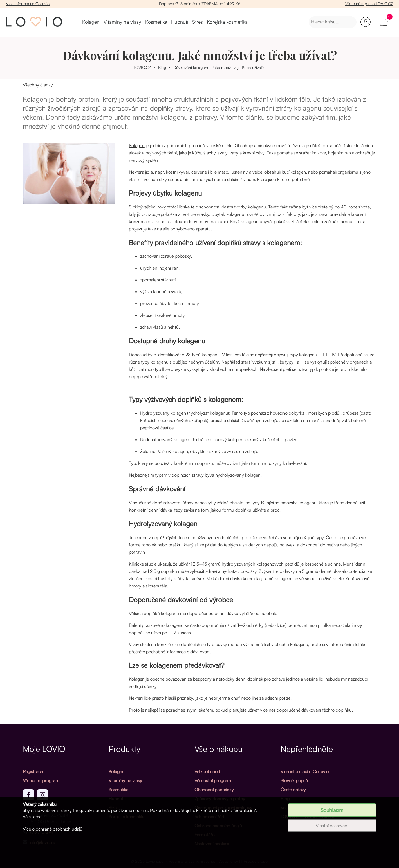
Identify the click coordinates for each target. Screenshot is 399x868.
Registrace (33, 771)
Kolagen (91, 22)
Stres (198, 22)
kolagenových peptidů (278, 564)
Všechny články (38, 85)
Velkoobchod (207, 771)
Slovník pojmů (294, 780)
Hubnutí (180, 22)
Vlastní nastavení (332, 826)
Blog (162, 67)
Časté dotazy (293, 790)
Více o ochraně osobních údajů (53, 829)
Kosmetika (156, 22)
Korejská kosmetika (227, 22)
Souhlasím (332, 810)
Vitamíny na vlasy (122, 22)
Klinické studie (143, 564)
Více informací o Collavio (28, 3)
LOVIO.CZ (142, 67)
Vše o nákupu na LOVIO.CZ (369, 3)
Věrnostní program (41, 780)
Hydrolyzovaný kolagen (164, 413)
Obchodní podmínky (214, 790)
